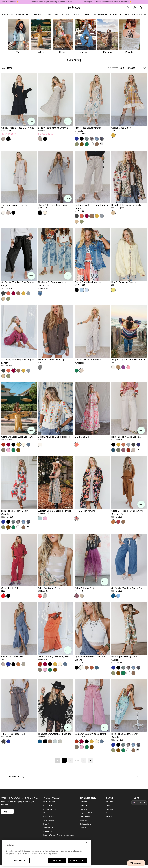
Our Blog (83, 805)
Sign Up (7, 811)
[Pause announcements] (146, 2)
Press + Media (85, 817)
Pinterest (109, 817)
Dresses (86, 15)
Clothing (38, 15)
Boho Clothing (74, 776)
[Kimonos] (108, 37)
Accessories (101, 15)
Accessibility (48, 831)
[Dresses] (64, 37)
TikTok (108, 805)
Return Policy (48, 805)
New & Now (8, 15)
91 (84, 760)
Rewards (83, 809)
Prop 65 (46, 824)
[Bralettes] (131, 37)
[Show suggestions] (139, 803)
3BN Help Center (50, 802)
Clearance (116, 15)
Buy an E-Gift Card (87, 813)
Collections (52, 15)
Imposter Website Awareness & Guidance (59, 835)
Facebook (109, 809)
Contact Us (48, 813)
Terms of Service (50, 820)
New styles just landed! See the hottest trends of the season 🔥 (118, 2)
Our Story (84, 802)
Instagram (110, 802)
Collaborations (85, 824)
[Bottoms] (42, 37)
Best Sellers (23, 15)
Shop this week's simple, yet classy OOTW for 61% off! (62, 2)
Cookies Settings (18, 860)
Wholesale (84, 820)
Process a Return (50, 809)
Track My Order (49, 828)
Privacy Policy (49, 817)
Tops (76, 15)
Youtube (109, 813)
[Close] (87, 843)
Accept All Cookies (77, 860)
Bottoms (66, 15)
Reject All (57, 860)
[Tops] (18, 37)
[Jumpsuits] (86, 37)
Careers (83, 828)
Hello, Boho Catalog (135, 15)
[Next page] (90, 760)
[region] (47, 853)
